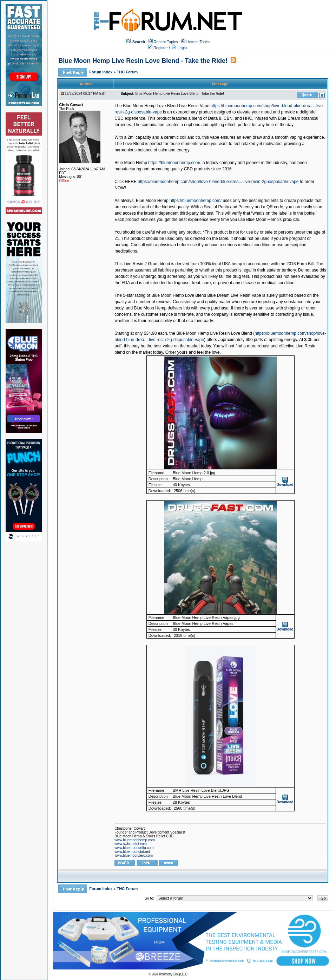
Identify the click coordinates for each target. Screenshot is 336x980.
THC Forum (127, 72)
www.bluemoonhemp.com (135, 840)
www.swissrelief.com (131, 844)
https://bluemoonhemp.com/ (196, 201)
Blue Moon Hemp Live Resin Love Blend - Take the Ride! (143, 61)
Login (179, 48)
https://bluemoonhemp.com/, (175, 163)
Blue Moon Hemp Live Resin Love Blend (214, 333)
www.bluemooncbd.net (132, 852)
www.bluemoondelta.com (134, 848)
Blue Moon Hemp (131, 163)
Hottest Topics (199, 42)
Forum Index (101, 72)
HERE (131, 182)
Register (158, 48)
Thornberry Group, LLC (173, 974)
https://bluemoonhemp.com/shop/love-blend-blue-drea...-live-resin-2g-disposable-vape (218, 182)
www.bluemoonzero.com (134, 855)
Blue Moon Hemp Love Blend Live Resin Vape (166, 106)
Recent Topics (166, 42)
